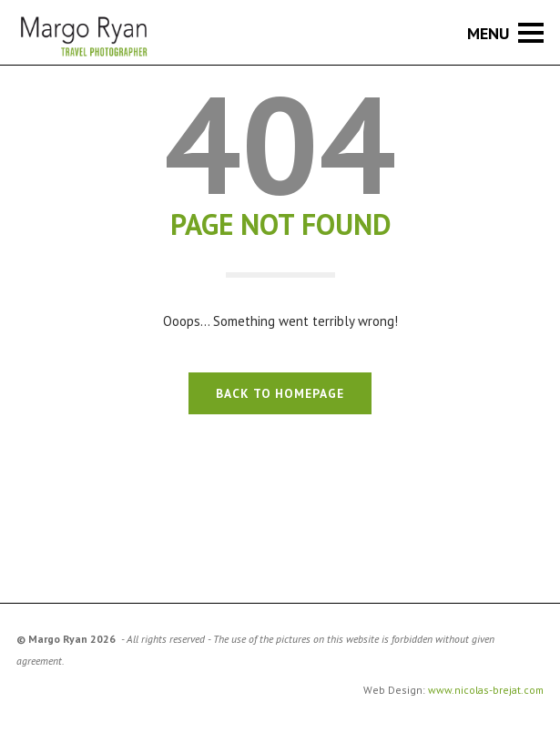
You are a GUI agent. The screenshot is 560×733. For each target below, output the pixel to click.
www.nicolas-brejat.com (486, 690)
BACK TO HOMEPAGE (280, 393)
